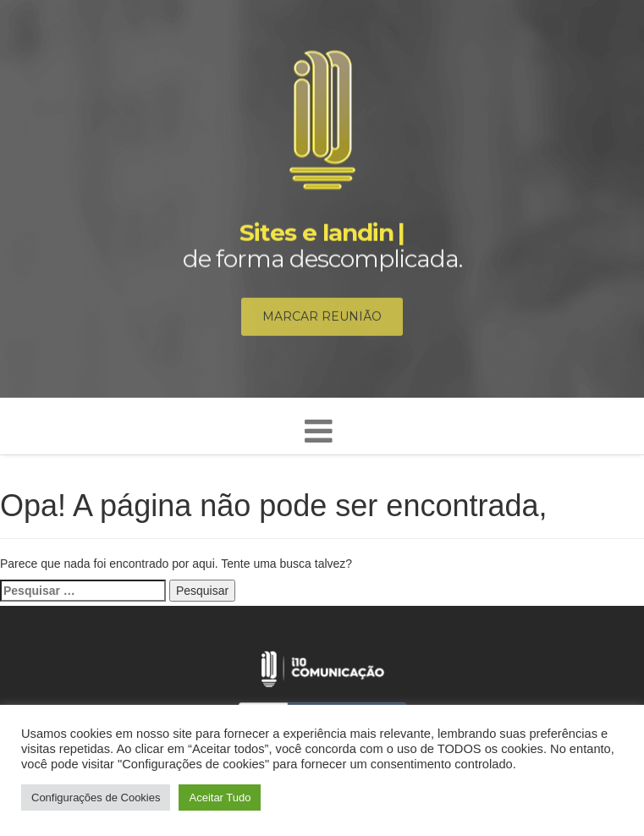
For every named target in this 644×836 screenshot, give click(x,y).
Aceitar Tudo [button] (220, 797)
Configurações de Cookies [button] (96, 797)
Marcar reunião (322, 319)
